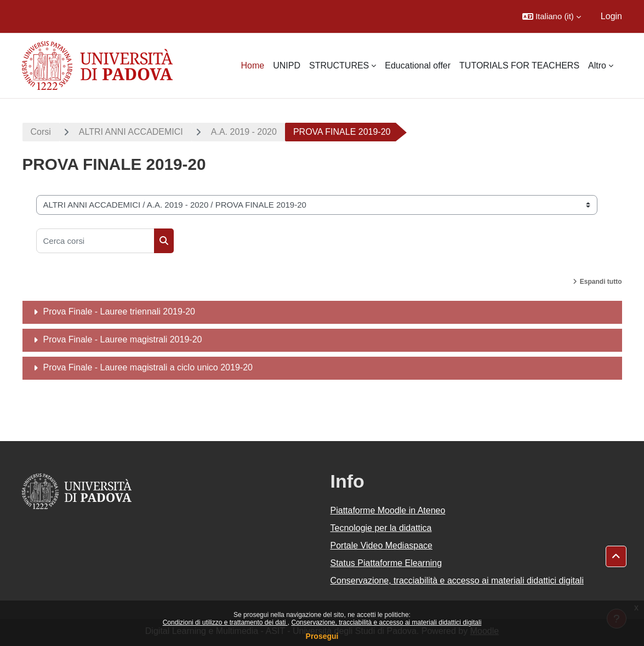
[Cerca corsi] (95, 241)
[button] (552, 16)
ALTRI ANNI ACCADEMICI (131, 132)
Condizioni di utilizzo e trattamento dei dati (225, 622)
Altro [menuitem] (597, 65)
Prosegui (322, 636)
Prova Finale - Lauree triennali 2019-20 (119, 311)
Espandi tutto (601, 282)
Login (611, 16)
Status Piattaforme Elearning (386, 563)
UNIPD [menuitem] (287, 65)
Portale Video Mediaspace (382, 545)
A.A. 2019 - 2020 (244, 132)
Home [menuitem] (252, 65)
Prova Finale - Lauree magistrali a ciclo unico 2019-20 (148, 367)
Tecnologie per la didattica (381, 528)
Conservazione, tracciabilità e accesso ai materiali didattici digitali (386, 622)
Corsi (41, 132)
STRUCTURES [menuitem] (339, 65)
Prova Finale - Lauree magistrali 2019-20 (123, 339)
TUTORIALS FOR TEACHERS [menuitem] (519, 65)
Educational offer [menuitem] (418, 65)
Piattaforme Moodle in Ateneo (388, 510)
